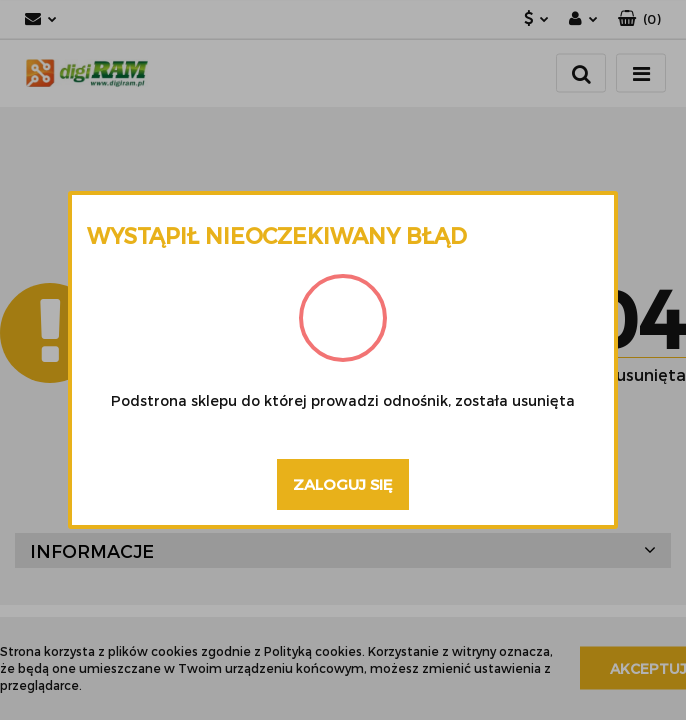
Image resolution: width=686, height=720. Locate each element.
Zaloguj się (343, 484)
